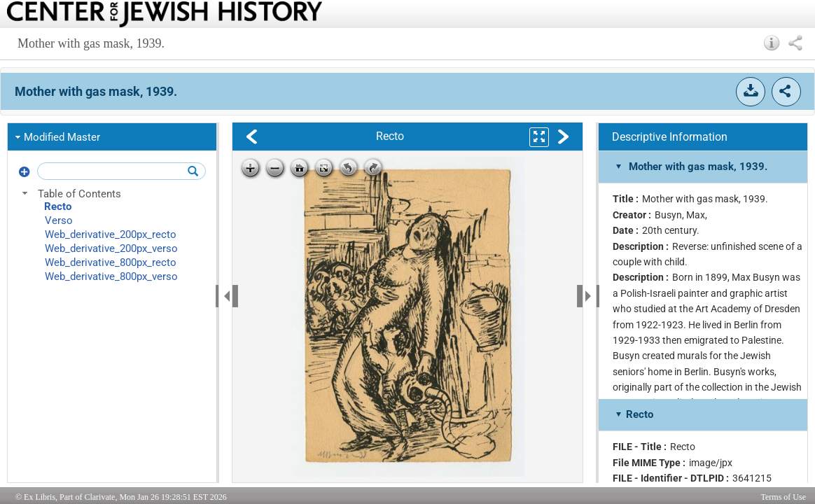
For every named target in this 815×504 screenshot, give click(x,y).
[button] (772, 43)
